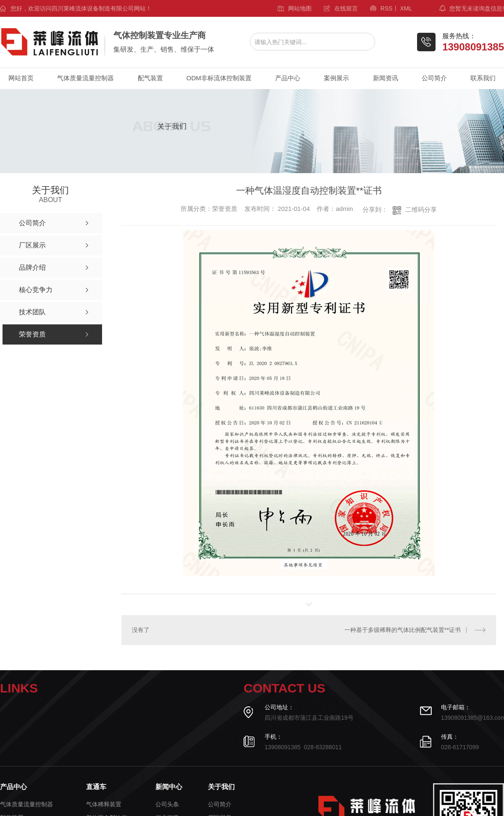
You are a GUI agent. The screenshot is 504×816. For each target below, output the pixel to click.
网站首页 (21, 78)
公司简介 (434, 78)
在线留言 (346, 8)
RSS (387, 8)
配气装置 (150, 78)
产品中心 (288, 78)
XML (406, 8)
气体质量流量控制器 (85, 78)
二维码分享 (421, 209)
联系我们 (483, 78)
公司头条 (167, 804)
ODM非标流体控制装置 (219, 78)
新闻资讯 (386, 78)
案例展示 (336, 78)
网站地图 (300, 8)
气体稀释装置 (104, 804)
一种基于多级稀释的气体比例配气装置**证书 (403, 630)
